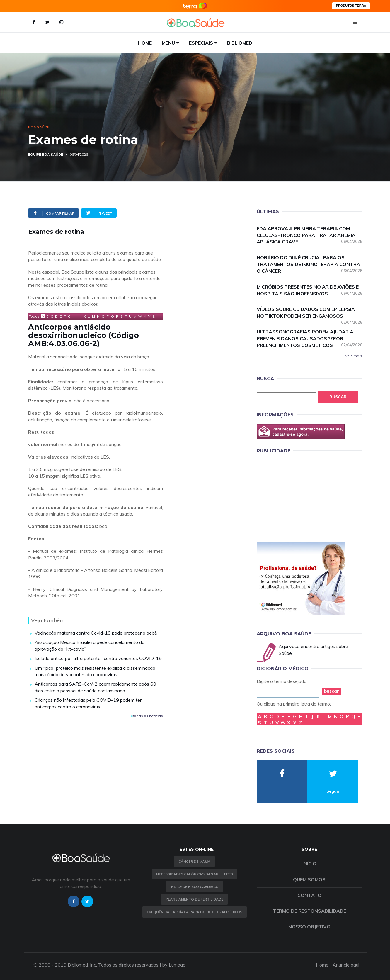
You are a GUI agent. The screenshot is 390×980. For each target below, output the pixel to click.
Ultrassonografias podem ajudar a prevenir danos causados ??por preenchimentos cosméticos (309, 338)
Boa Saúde (39, 127)
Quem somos (309, 879)
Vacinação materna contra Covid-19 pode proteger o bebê (96, 633)
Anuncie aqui (346, 965)
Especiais (201, 43)
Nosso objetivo (309, 927)
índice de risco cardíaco (194, 887)
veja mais (354, 356)
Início (309, 864)
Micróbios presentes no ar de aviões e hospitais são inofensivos (309, 290)
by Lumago (174, 965)
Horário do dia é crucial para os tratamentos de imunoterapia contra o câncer (309, 264)
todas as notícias (147, 716)
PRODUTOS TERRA (351, 6)
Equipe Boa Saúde (46, 154)
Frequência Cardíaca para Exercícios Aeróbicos (195, 912)
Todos (34, 316)
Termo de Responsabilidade (309, 911)
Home (145, 43)
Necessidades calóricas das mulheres (195, 874)
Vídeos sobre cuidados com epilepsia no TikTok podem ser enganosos (309, 313)
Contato (309, 895)
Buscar (338, 397)
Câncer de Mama (194, 861)
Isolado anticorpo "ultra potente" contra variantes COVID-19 (98, 658)
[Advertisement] (301, 497)
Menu (168, 43)
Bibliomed (240, 43)
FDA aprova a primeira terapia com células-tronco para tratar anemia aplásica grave (309, 235)
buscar (332, 691)
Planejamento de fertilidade (194, 899)
